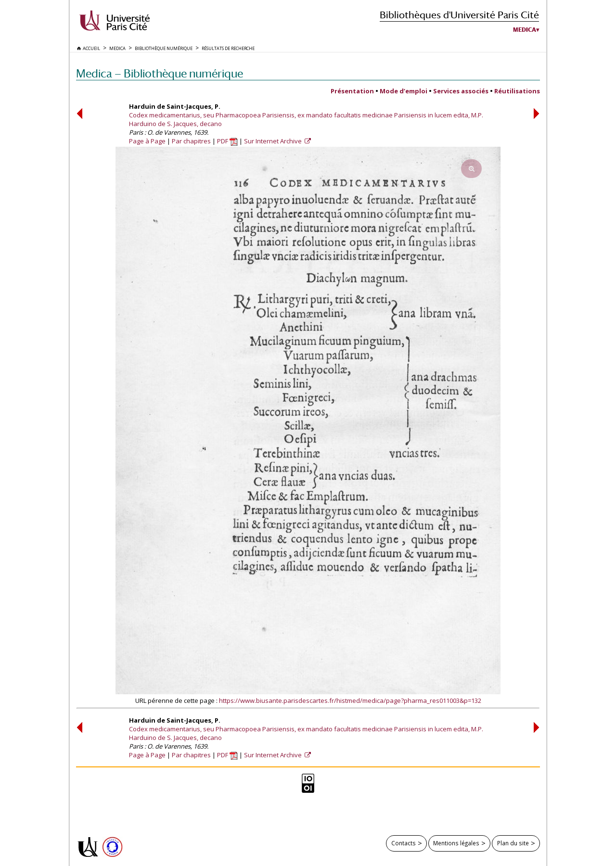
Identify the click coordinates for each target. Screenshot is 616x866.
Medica (525, 30)
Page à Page (147, 141)
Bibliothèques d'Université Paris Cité (459, 15)
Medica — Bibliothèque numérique (160, 73)
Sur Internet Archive (274, 141)
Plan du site (513, 843)
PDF (227, 141)
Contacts (404, 843)
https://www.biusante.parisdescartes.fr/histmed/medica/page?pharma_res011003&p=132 (350, 700)
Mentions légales (456, 843)
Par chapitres (191, 141)
